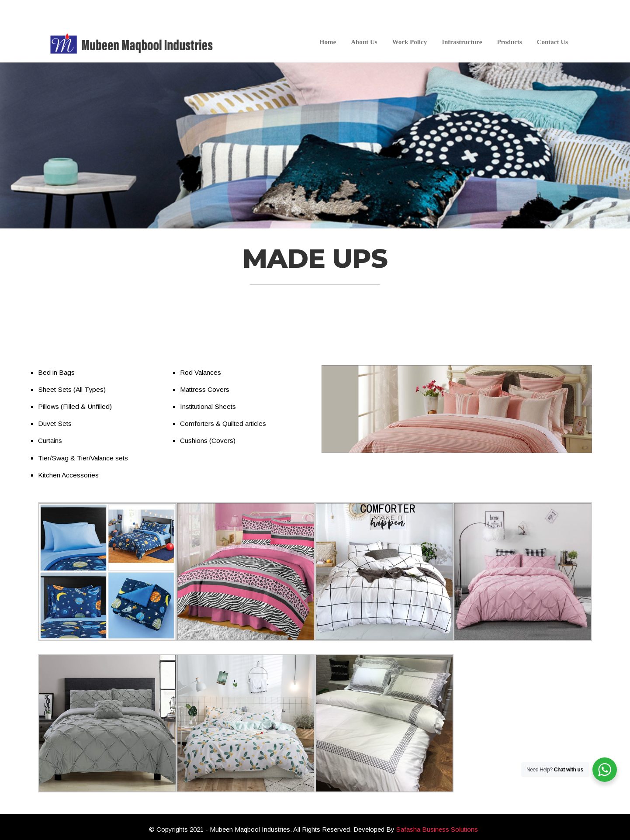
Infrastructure (462, 42)
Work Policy (410, 42)
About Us (364, 42)
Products (509, 42)
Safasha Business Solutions (437, 829)
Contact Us (552, 42)
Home (328, 42)
